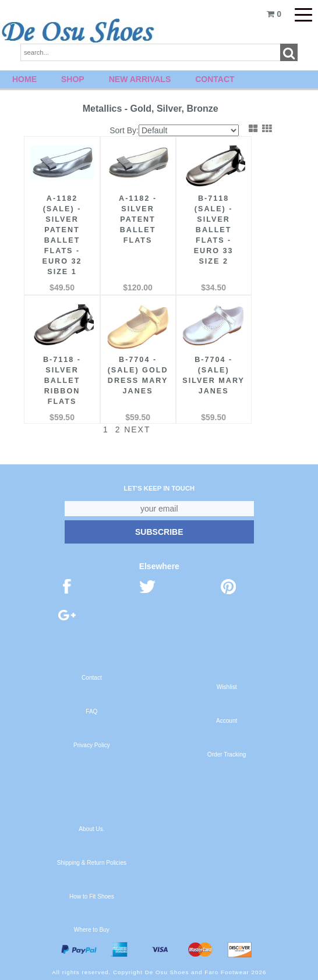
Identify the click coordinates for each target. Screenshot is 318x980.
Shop (73, 79)
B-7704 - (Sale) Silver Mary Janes (213, 375)
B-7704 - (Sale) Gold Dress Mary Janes (138, 375)
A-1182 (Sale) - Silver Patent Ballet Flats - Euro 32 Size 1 (62, 235)
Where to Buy (92, 930)
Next (130, 429)
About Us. (91, 829)
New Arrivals (140, 79)
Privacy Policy (92, 745)
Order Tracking (227, 754)
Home (24, 79)
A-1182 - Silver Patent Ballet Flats (138, 219)
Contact (215, 79)
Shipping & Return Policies (92, 863)
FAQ (91, 711)
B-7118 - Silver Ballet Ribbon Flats (62, 381)
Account (227, 721)
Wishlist (227, 687)
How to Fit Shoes (92, 896)
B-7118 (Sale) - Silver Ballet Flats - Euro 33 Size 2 (214, 230)
